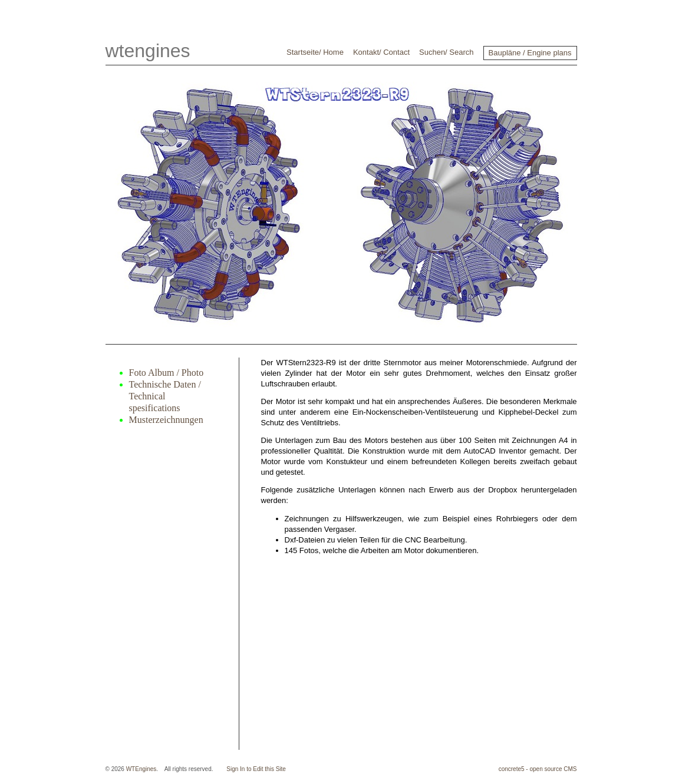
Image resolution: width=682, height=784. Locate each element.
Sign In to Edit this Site (256, 769)
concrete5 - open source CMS (538, 769)
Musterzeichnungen (166, 420)
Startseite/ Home (315, 52)
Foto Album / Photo (167, 373)
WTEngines (141, 769)
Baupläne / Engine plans (530, 53)
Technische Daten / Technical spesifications (165, 396)
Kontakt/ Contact (381, 52)
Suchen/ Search (447, 52)
